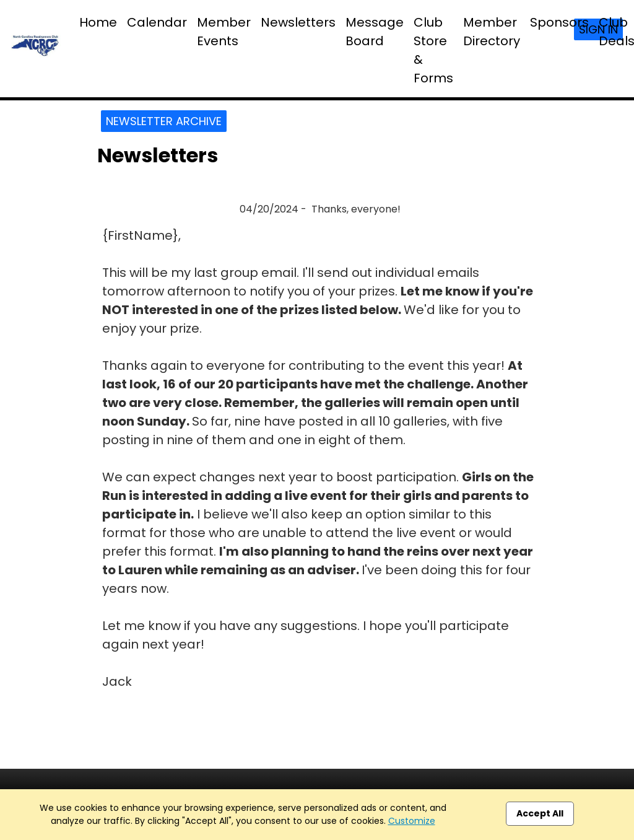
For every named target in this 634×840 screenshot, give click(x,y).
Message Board (375, 32)
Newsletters (298, 22)
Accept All (540, 813)
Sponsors (559, 22)
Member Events (224, 32)
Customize (412, 821)
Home (98, 22)
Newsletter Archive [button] (164, 121)
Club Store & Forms (433, 50)
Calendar (157, 22)
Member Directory (492, 32)
